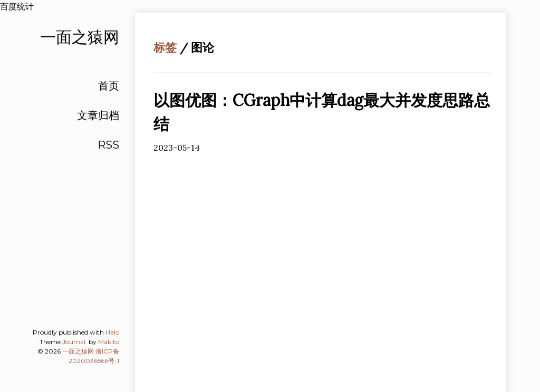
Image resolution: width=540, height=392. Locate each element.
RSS (108, 145)
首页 (109, 86)
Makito (109, 342)
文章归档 (98, 115)
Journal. (75, 342)
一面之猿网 (78, 351)
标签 (165, 47)
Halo (112, 332)
